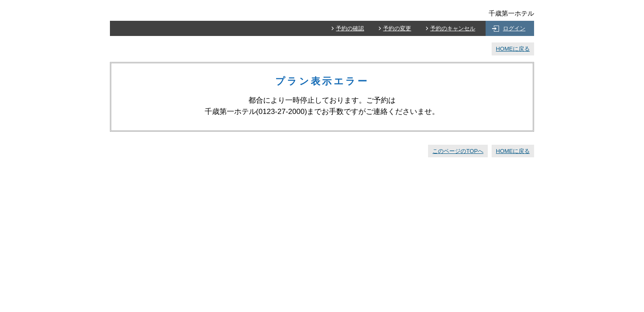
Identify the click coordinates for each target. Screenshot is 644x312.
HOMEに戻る (513, 49)
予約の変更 (397, 28)
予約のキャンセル (453, 28)
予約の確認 (350, 28)
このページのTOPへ (458, 151)
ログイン (514, 28)
